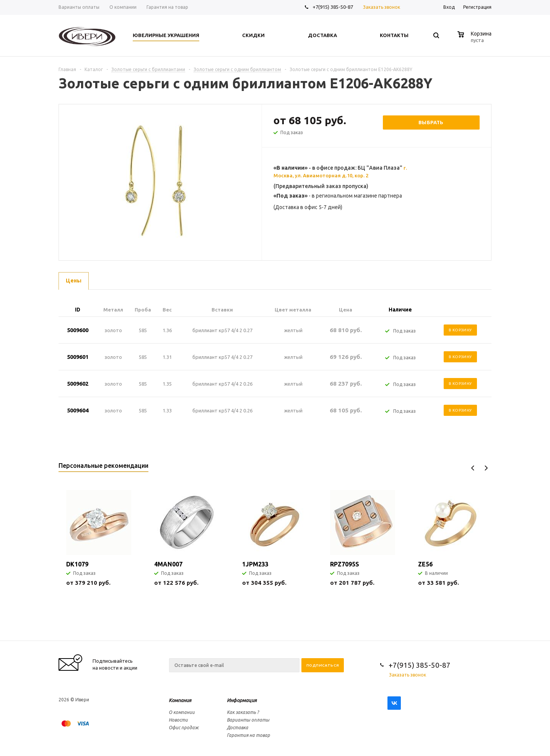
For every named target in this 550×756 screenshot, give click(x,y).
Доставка (238, 728)
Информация (242, 700)
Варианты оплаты (248, 720)
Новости (178, 720)
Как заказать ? (243, 712)
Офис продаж (184, 728)
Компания (180, 700)
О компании (182, 712)
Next (486, 468)
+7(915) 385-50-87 (333, 7)
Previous (473, 468)
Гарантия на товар (248, 735)
